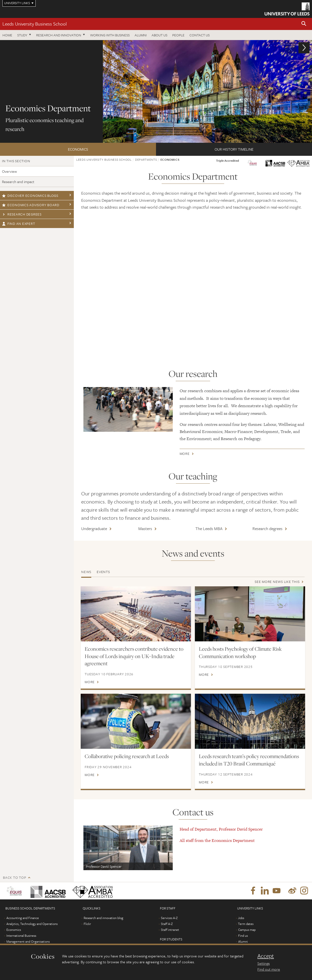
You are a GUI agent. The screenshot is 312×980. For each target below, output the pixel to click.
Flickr (87, 931)
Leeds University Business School (35, 24)
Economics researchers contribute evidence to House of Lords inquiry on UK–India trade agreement (134, 656)
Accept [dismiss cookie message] (266, 956)
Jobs (241, 925)
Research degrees (22, 214)
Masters (145, 528)
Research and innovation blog (103, 925)
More (185, 454)
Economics (78, 149)
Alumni (141, 35)
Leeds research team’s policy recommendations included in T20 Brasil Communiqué (249, 760)
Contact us (200, 35)
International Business (21, 943)
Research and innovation (59, 35)
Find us (243, 943)
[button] (304, 24)
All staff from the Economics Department (217, 848)
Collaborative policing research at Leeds (127, 756)
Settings (264, 963)
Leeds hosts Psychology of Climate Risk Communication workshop (240, 652)
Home (7, 35)
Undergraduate (94, 528)
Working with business (110, 35)
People (178, 35)
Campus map (247, 937)
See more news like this (277, 582)
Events (103, 572)
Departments (146, 159)
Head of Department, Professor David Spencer (221, 836)
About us (159, 35)
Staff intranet (170, 937)
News (86, 572)
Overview (9, 171)
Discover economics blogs (30, 195)
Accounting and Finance (23, 925)
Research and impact (18, 182)
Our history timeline (234, 149)
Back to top (15, 885)
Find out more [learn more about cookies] (269, 969)
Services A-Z (169, 925)
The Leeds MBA (209, 528)
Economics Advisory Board (31, 205)
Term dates (246, 931)
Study (22, 35)
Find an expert (18, 223)
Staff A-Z (167, 931)
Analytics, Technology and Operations (32, 931)
